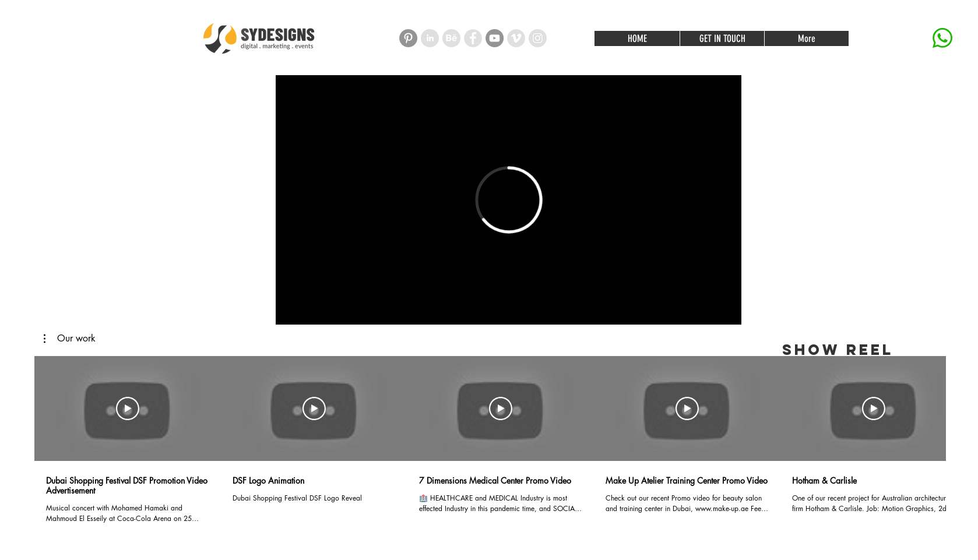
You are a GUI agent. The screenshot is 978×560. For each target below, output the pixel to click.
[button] (70, 339)
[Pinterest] (408, 38)
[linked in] (430, 38)
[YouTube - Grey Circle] (495, 38)
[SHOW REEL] (838, 350)
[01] (451, 38)
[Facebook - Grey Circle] (473, 38)
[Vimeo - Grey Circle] (516, 38)
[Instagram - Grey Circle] (538, 38)
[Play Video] (128, 408)
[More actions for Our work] (70, 339)
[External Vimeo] (509, 200)
